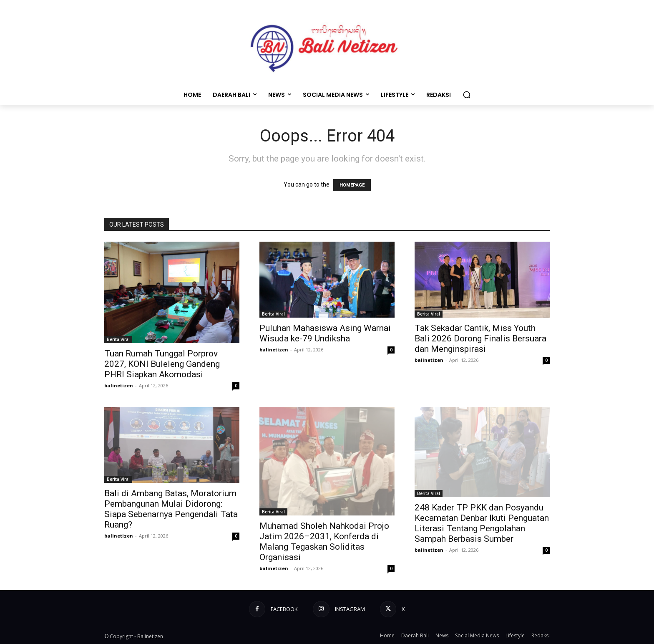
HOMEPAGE (352, 185)
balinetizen (119, 385)
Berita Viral (118, 339)
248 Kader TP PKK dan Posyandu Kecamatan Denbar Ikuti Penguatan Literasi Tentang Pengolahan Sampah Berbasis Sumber (482, 523)
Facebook (284, 609)
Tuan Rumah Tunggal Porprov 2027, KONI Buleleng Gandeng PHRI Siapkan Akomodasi (162, 364)
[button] (467, 95)
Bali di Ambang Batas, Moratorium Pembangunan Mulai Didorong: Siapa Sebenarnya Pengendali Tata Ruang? (171, 509)
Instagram (350, 609)
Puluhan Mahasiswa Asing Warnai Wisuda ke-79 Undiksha (325, 333)
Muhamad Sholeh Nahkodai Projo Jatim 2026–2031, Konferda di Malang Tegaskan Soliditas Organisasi (324, 542)
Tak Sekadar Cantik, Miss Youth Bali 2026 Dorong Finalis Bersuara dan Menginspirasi (480, 338)
